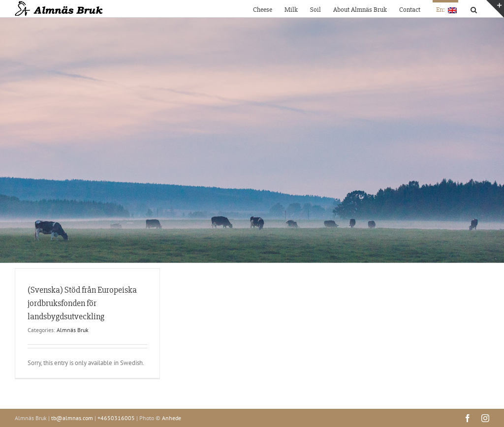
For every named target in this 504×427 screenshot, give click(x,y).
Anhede (172, 418)
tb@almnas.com (72, 418)
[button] (474, 9)
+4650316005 (116, 418)
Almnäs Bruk (73, 330)
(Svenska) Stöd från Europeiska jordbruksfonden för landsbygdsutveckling (82, 303)
